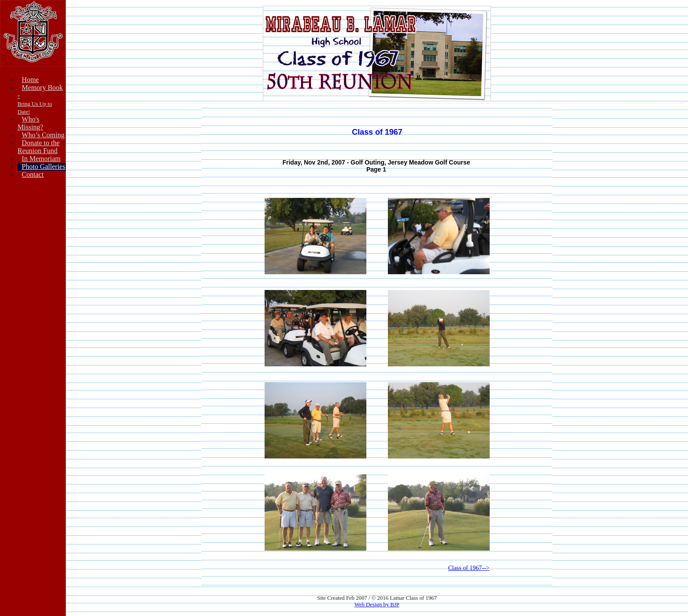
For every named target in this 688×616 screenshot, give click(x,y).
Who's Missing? (30, 123)
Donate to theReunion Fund (39, 147)
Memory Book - (40, 99)
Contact (33, 174)
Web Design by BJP (377, 605)
